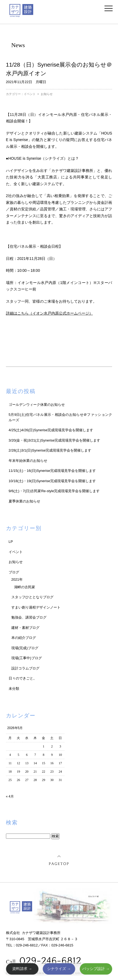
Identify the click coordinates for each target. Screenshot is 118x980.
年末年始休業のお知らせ (28, 461)
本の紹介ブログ (24, 638)
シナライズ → (59, 969)
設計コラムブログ (25, 668)
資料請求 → (22, 969)
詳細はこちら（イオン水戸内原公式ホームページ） (49, 313)
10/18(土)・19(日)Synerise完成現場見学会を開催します (52, 481)
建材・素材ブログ (25, 628)
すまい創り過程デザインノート (36, 607)
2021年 (17, 579)
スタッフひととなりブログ (32, 597)
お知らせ (47, 94)
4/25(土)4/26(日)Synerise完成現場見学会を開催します (51, 430)
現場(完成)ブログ (25, 648)
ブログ (14, 572)
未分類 (14, 689)
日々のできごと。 (23, 678)
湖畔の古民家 (25, 587)
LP (11, 542)
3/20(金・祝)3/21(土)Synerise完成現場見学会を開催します (55, 440)
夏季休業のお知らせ (24, 501)
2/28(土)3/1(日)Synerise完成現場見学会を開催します (50, 450)
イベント (30, 94)
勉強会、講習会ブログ (29, 617)
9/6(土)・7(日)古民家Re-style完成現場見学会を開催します (54, 491)
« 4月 (10, 796)
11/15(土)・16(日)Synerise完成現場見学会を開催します (52, 471)
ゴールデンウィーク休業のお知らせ (37, 405)
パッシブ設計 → (96, 969)
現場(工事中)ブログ (27, 658)
